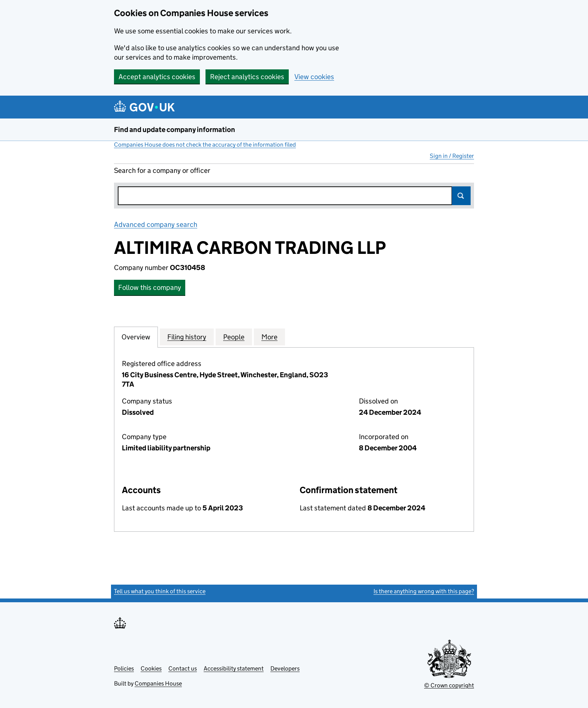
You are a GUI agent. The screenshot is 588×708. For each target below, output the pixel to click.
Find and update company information (175, 130)
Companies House (158, 683)
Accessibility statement (234, 668)
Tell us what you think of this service (160, 591)
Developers (285, 668)
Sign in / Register (452, 156)
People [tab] (234, 337)
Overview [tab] (136, 337)
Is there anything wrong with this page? (424, 591)
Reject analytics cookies (247, 77)
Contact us (183, 668)
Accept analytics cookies (157, 77)
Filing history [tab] (187, 337)
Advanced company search (156, 224)
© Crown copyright (449, 685)
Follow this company (150, 287)
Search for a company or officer (162, 170)
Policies (124, 668)
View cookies (314, 77)
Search (461, 196)
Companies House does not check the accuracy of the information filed (205, 145)
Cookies (151, 668)
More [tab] (269, 337)
